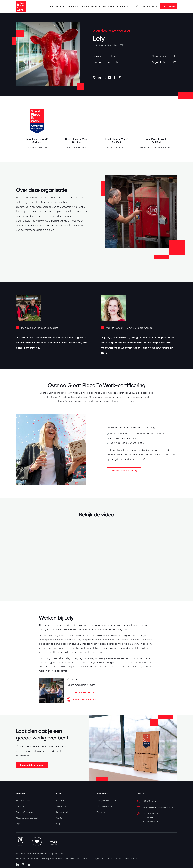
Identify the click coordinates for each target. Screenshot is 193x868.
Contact (60, 818)
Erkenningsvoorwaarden (52, 859)
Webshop (101, 812)
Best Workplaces (24, 801)
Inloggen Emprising (105, 806)
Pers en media (63, 812)
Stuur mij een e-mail (81, 692)
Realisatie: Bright (130, 859)
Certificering (57, 6)
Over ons (123, 6)
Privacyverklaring (98, 859)
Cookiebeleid (114, 859)
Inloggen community (106, 801)
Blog (58, 824)
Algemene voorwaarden (27, 859)
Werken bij (61, 806)
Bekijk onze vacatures (82, 700)
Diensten (73, 6)
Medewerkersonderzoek (27, 818)
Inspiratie (109, 6)
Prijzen (19, 824)
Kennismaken (169, 6)
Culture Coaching (24, 812)
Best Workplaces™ (91, 6)
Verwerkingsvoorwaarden (77, 859)
